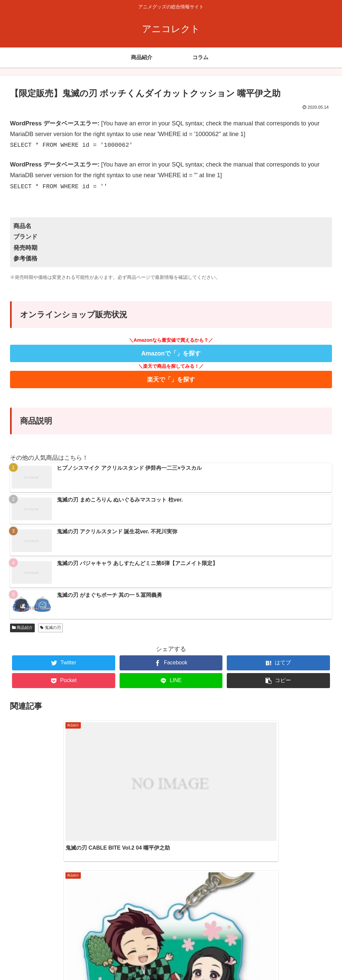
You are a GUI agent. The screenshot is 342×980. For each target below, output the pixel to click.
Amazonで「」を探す (171, 353)
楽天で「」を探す (171, 379)
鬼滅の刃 (50, 628)
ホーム (275, 961)
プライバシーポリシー (312, 961)
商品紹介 (22, 628)
